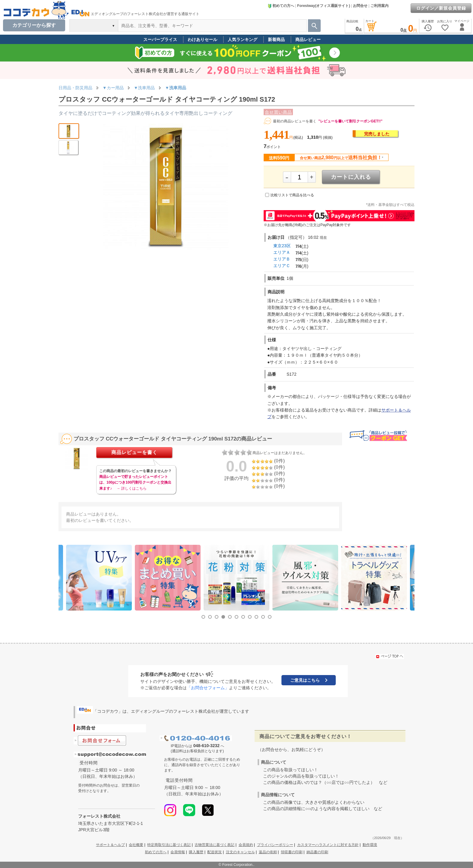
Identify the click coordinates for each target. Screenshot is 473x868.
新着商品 (276, 39)
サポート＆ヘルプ (110, 845)
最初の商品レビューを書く (295, 121)
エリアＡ (282, 252)
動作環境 (370, 845)
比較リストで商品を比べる (292, 195)
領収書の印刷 (292, 852)
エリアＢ (282, 259)
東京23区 (282, 246)
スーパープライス (160, 39)
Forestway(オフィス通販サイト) (324, 6)
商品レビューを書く (134, 452)
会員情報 (178, 852)
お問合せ (360, 6)
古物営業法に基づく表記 (214, 845)
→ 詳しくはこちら (131, 488)
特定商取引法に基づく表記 (169, 845)
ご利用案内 (379, 6)
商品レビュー (308, 39)
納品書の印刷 (317, 852)
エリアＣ (282, 266)
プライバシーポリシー (275, 845)
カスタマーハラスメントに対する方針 (328, 845)
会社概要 (136, 845)
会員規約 (246, 845)
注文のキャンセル (240, 852)
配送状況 (214, 852)
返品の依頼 (268, 852)
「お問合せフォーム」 (208, 688)
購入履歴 (196, 852)
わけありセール (202, 39)
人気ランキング (243, 39)
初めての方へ (281, 6)
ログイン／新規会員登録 (441, 8)
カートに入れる (351, 177)
